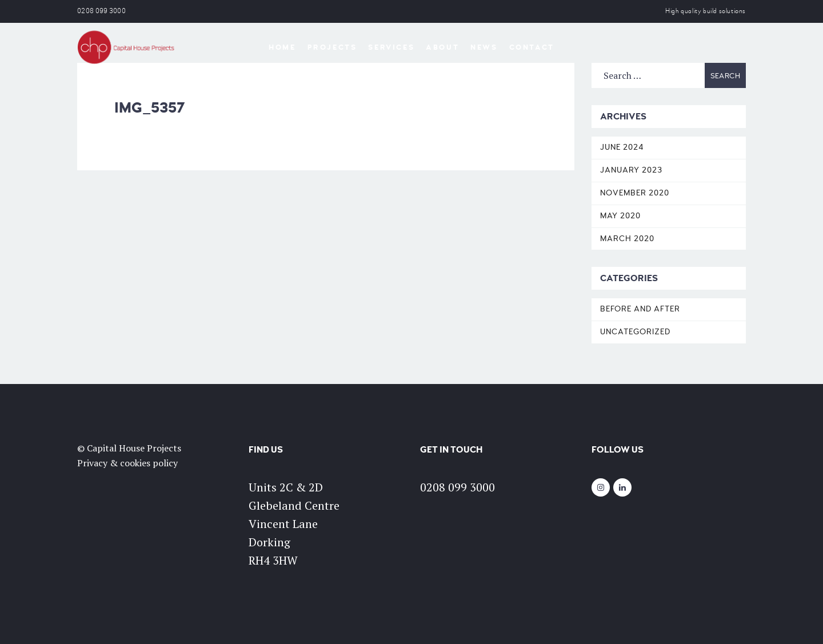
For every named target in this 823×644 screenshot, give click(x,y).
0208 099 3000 (101, 11)
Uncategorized (635, 332)
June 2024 (622, 147)
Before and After (640, 309)
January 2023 (631, 170)
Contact (532, 47)
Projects (332, 47)
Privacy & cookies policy (127, 463)
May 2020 (620, 216)
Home (282, 47)
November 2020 (635, 193)
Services (391, 47)
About (442, 47)
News (484, 47)
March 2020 (627, 239)
